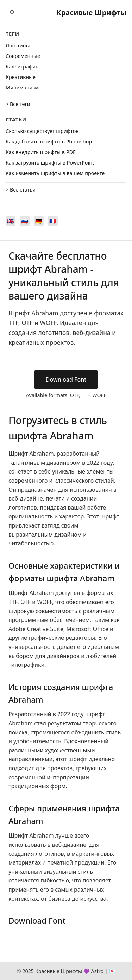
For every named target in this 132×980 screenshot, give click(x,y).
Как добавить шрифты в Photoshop (49, 142)
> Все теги (18, 104)
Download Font (66, 380)
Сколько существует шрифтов (42, 131)
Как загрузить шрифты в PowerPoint (50, 163)
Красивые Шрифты (91, 12)
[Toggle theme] (12, 12)
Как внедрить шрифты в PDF (41, 152)
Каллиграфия (22, 66)
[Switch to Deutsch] (39, 221)
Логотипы (18, 45)
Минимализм (22, 88)
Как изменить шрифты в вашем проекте (55, 173)
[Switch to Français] (53, 221)
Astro (97, 971)
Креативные (21, 77)
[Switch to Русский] (25, 221)
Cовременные (23, 56)
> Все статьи (21, 190)
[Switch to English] (11, 221)
